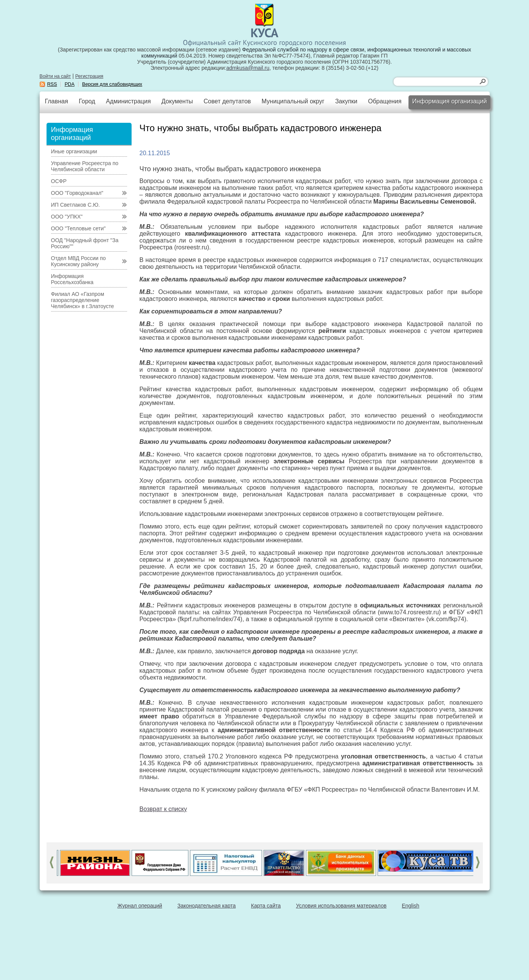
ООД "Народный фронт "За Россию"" (85, 243)
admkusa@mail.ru (248, 68)
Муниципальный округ (293, 101)
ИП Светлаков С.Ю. (76, 205)
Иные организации (74, 151)
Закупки (346, 101)
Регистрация (89, 76)
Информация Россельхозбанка (72, 279)
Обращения (385, 101)
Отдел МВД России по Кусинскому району (79, 261)
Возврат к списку (163, 809)
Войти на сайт (55, 76)
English (410, 906)
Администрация (129, 101)
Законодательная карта (207, 906)
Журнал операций (140, 906)
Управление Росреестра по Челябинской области (85, 166)
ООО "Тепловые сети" (78, 228)
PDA (69, 84)
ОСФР (59, 181)
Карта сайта (266, 906)
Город (87, 101)
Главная (57, 101)
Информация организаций (450, 101)
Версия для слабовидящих (112, 84)
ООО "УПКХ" (67, 217)
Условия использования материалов (341, 906)
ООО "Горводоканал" (77, 193)
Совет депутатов (227, 101)
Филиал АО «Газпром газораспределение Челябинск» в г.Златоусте (83, 300)
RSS (52, 84)
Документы (177, 101)
